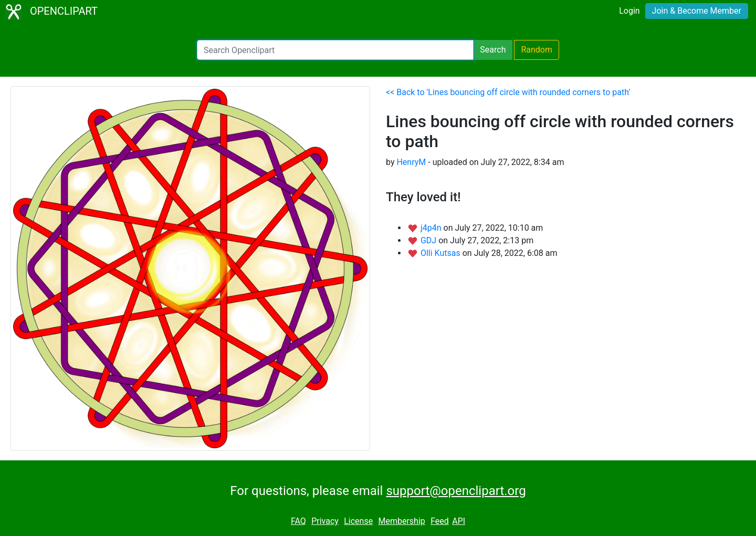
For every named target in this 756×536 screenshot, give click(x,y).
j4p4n (432, 228)
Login (629, 11)
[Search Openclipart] (335, 50)
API (459, 521)
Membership (401, 521)
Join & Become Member (697, 11)
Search (493, 50)
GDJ (429, 240)
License (358, 521)
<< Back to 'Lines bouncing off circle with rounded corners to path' (508, 92)
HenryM (411, 162)
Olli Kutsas (442, 253)
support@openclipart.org (456, 491)
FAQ (298, 521)
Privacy (325, 521)
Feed (440, 521)
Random (537, 50)
